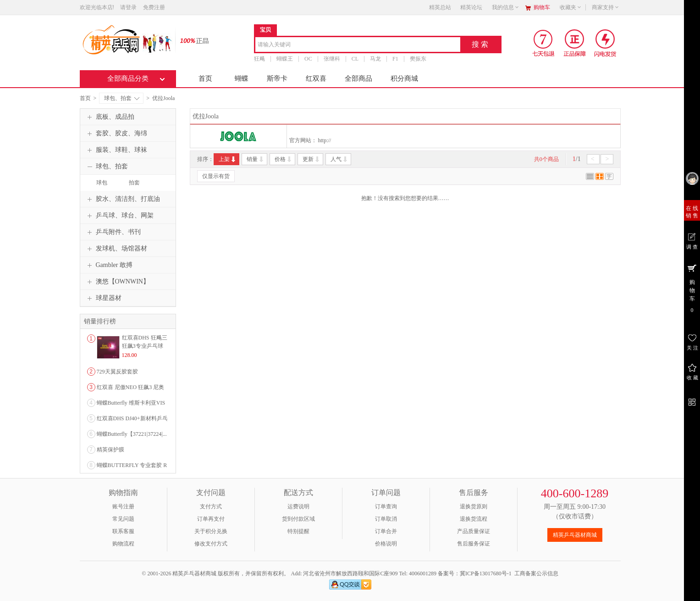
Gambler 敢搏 (109, 265)
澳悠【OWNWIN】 (117, 282)
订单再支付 (211, 519)
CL (355, 59)
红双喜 (316, 78)
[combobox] (358, 45)
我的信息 (506, 7)
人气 (339, 159)
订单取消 (386, 519)
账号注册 (123, 506)
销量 (256, 159)
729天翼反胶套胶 (117, 372)
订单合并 (386, 531)
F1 (395, 59)
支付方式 (211, 506)
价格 (284, 159)
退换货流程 (474, 519)
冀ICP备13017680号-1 (486, 573)
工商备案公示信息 (536, 573)
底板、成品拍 (110, 117)
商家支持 (606, 7)
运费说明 (298, 506)
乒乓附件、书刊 (113, 232)
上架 (228, 159)
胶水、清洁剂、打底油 (122, 199)
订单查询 (386, 506)
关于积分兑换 (211, 531)
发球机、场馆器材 (116, 249)
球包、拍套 (122, 98)
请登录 (128, 7)
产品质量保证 (474, 531)
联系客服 (123, 531)
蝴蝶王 (285, 59)
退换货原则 (474, 506)
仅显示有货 (216, 176)
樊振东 (418, 59)
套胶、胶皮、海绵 (116, 134)
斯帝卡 (277, 78)
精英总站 (440, 7)
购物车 (542, 7)
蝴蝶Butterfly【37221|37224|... (132, 434)
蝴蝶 (242, 78)
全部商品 (358, 78)
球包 (102, 183)
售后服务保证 (474, 544)
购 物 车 (692, 288)
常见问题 (123, 519)
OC (308, 59)
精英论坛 (471, 7)
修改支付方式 (211, 544)
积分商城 (404, 78)
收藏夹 (571, 7)
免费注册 (154, 7)
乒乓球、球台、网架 (119, 216)
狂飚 (259, 59)
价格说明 (386, 544)
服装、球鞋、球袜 (116, 150)
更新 (311, 159)
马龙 (375, 59)
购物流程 (123, 544)
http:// (325, 140)
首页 (205, 78)
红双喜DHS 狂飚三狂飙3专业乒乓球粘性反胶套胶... (145, 346)
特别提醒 (298, 531)
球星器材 (103, 298)
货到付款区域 (298, 519)
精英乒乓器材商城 (575, 535)
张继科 (331, 59)
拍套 (134, 183)
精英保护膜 (110, 450)
